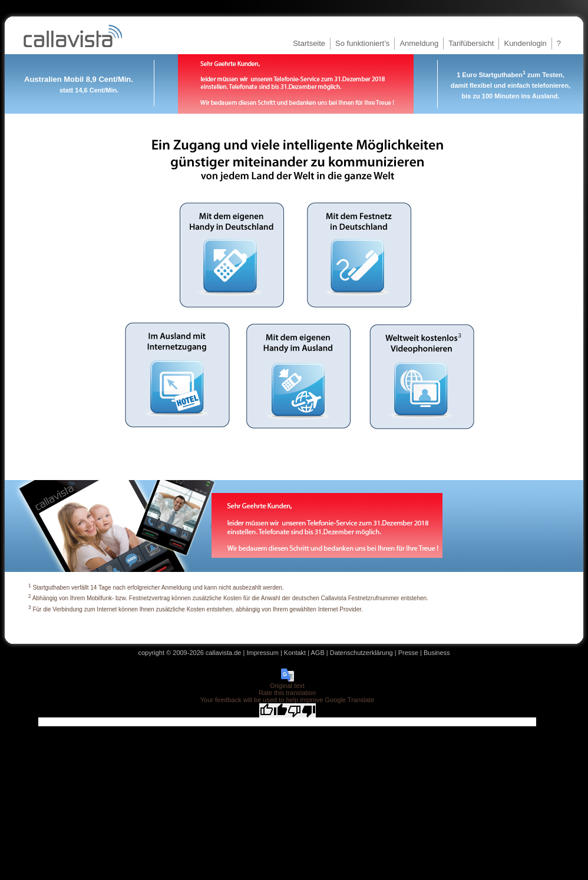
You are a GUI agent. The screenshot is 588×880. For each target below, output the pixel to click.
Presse (408, 653)
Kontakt (295, 653)
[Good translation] (273, 710)
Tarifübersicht (471, 43)
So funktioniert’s (362, 43)
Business (437, 653)
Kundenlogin (525, 43)
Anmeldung (419, 43)
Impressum (262, 653)
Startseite (309, 43)
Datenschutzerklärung (361, 653)
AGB (318, 653)
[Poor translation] (302, 710)
